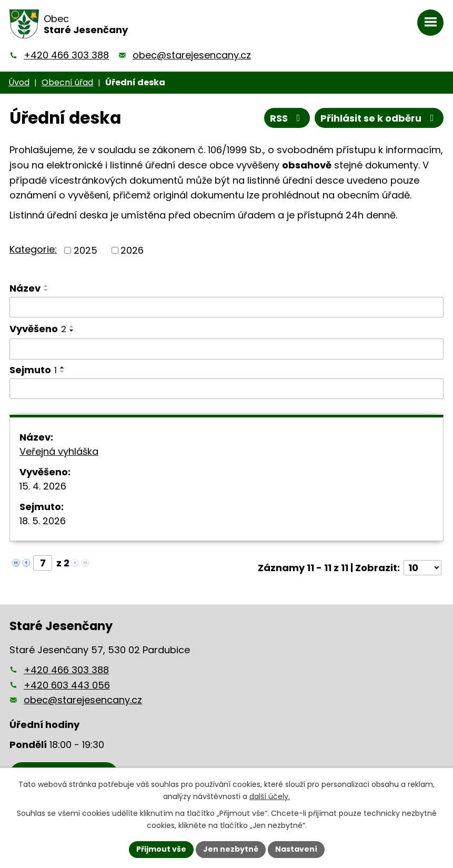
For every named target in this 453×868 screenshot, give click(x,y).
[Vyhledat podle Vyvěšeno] (226, 349)
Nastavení (296, 849)
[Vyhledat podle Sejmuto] (226, 389)
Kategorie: (33, 249)
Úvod (19, 82)
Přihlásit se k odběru (379, 118)
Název (25, 288)
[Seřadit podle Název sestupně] (46, 290)
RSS (287, 118)
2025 (85, 250)
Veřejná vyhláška (59, 451)
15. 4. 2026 (43, 486)
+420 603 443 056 (67, 685)
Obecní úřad (67, 82)
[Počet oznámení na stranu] (422, 568)
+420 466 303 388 (66, 55)
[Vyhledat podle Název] (226, 307)
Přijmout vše (161, 849)
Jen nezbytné (231, 849)
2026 (132, 250)
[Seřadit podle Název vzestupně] (46, 286)
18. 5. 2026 (43, 521)
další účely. (270, 796)
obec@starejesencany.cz (192, 55)
